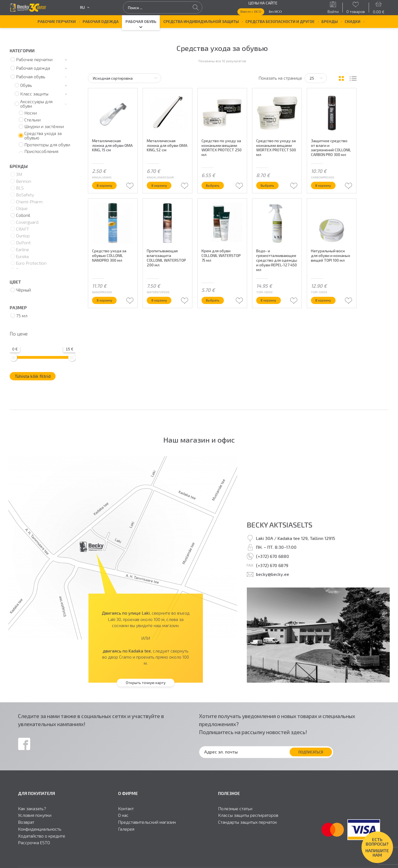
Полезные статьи (235, 809)
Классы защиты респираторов (248, 815)
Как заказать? (32, 809)
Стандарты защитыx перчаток (248, 822)
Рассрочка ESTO (34, 843)
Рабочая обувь (141, 21)
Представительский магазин (147, 822)
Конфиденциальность (40, 829)
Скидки (353, 21)
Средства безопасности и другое (280, 21)
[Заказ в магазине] (125, 78)
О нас (123, 815)
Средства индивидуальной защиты (201, 21)
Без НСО (275, 12)
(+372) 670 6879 (272, 565)
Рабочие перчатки (57, 21)
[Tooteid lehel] (315, 78)
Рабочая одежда (101, 21)
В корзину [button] (107, 189)
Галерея (126, 829)
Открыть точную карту (146, 683)
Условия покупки (35, 815)
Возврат (26, 822)
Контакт (126, 809)
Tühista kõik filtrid (33, 376)
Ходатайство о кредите (42, 836)
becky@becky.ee (273, 574)
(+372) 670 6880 (273, 556)
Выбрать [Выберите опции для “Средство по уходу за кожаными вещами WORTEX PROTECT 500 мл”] (270, 189)
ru (85, 7)
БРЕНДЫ (330, 21)
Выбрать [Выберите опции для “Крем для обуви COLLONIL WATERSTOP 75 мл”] (215, 305)
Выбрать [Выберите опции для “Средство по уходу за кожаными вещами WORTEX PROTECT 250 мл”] (215, 189)
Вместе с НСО (251, 12)
